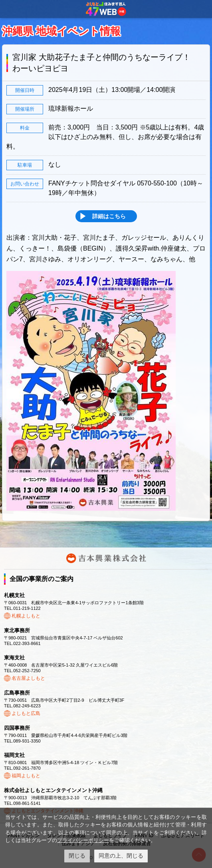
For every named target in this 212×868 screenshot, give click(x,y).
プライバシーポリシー (83, 840)
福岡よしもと (26, 776)
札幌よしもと (26, 616)
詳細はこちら (109, 216)
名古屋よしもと (28, 678)
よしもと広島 (26, 713)
